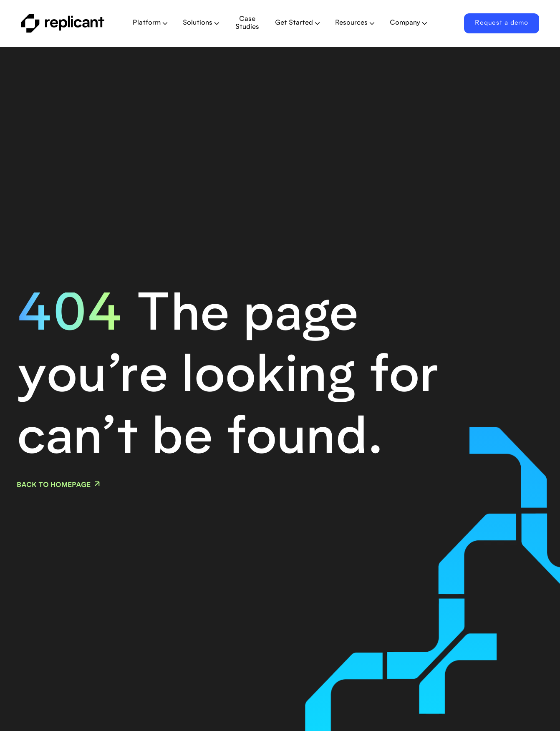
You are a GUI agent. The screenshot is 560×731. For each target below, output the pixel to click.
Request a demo (502, 23)
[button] (150, 23)
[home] (70, 23)
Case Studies (247, 23)
